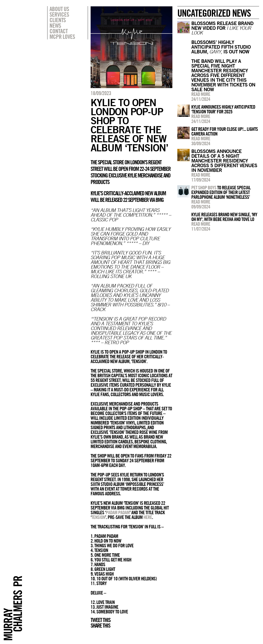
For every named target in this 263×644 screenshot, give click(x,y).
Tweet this (100, 620)
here (148, 517)
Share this (100, 626)
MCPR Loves (62, 37)
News (55, 25)
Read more (201, 94)
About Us (59, 9)
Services (59, 14)
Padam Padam (118, 512)
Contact (59, 31)
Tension (98, 517)
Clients (58, 20)
